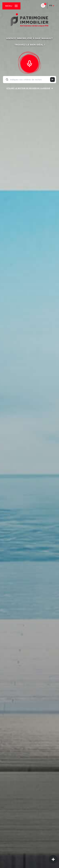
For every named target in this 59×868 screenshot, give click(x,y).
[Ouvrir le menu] (11, 6)
